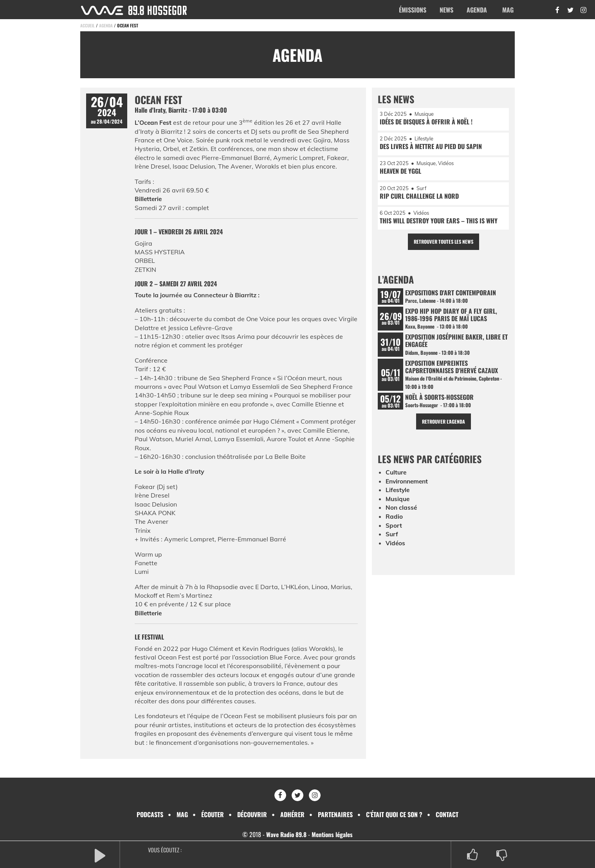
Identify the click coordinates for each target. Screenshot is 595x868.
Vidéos (396, 548)
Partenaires (335, 814)
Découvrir (252, 814)
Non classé (402, 513)
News (446, 10)
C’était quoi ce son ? (394, 814)
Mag (508, 10)
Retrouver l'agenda (443, 427)
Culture (397, 478)
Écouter (213, 814)
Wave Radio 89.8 (286, 834)
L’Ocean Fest (154, 122)
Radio (394, 522)
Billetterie (149, 199)
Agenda (477, 10)
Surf (392, 540)
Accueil (88, 25)
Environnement (408, 487)
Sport (394, 531)
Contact (447, 814)
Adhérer (292, 814)
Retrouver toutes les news (443, 244)
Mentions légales (333, 834)
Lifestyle (398, 496)
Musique (398, 505)
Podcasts (150, 814)
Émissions (413, 10)
